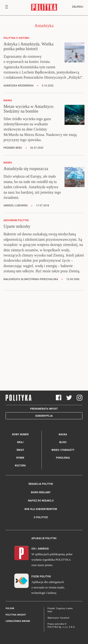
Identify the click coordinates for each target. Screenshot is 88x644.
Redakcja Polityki (41, 484)
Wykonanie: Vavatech (59, 618)
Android (44, 549)
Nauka (63, 434)
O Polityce (41, 517)
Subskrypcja (44, 416)
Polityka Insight (16, 615)
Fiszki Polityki (41, 577)
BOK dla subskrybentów (41, 509)
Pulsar (10, 608)
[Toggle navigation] (7, 8)
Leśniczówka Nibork (18, 621)
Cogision (61, 608)
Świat (20, 450)
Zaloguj (78, 7)
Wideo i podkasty (63, 450)
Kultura (20, 466)
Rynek (20, 458)
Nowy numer (20, 434)
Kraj (20, 442)
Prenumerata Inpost (44, 409)
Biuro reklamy (41, 492)
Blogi (63, 442)
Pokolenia (63, 458)
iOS (33, 549)
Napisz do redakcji (41, 501)
